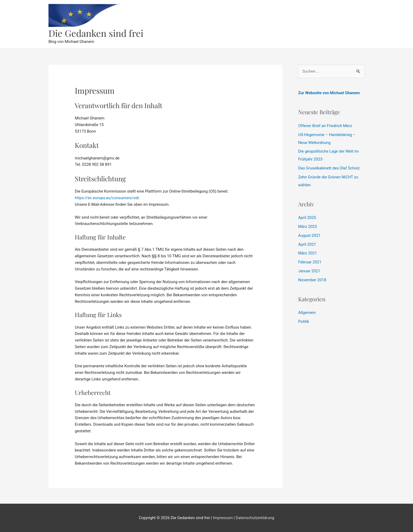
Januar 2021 (309, 271)
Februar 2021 (310, 262)
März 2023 (308, 227)
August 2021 (309, 235)
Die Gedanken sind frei (96, 33)
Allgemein (307, 313)
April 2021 (307, 244)
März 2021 (308, 253)
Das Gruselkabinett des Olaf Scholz (329, 168)
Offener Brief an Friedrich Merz (325, 126)
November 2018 (312, 280)
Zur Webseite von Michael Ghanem (329, 93)
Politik (304, 322)
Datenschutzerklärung (255, 518)
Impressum (223, 518)
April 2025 (307, 218)
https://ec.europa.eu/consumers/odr (107, 198)
